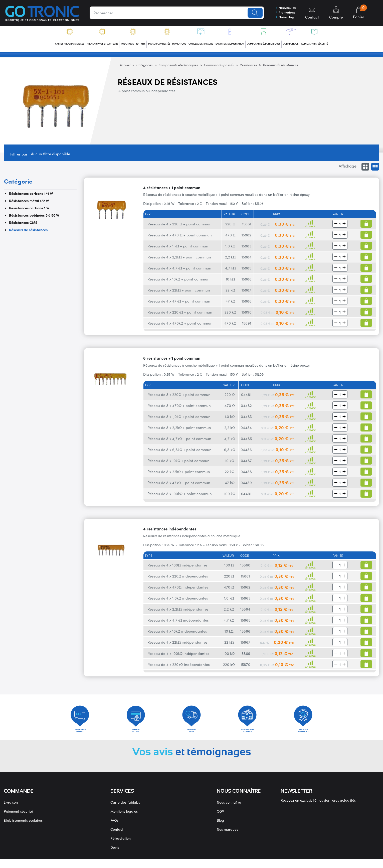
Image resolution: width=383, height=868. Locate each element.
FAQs (114, 829)
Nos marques (227, 838)
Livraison (11, 811)
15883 (246, 249)
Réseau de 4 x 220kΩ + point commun (180, 315)
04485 (246, 441)
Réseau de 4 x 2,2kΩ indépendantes (178, 612)
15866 (245, 634)
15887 (246, 293)
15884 (247, 260)
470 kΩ (230, 326)
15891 (247, 326)
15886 (247, 282)
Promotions (283, 13)
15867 (245, 645)
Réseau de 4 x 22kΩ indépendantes (177, 645)
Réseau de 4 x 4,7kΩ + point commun (179, 271)
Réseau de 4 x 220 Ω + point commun (179, 227)
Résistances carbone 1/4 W (31, 196)
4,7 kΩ (230, 271)
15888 (247, 304)
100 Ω (229, 568)
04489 (246, 485)
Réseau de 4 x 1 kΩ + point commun (178, 249)
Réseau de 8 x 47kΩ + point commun (179, 485)
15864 (245, 612)
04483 (246, 419)
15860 (245, 568)
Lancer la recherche (251, 13)
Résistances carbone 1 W (29, 211)
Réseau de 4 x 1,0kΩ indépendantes (178, 601)
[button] (336, 227)
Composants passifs (219, 68)
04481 (246, 397)
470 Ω (230, 238)
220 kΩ (230, 315)
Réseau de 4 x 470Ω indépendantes (178, 590)
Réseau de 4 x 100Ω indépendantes (177, 568)
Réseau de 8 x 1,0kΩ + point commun (179, 419)
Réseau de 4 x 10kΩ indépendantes (177, 634)
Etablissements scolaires (23, 829)
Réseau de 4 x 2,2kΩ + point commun (179, 260)
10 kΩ (230, 282)
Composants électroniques (178, 68)
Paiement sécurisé (18, 820)
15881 (247, 227)
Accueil (125, 68)
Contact (117, 838)
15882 (246, 238)
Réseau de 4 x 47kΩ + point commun (179, 304)
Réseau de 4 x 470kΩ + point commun (180, 326)
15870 (245, 667)
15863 (245, 601)
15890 (247, 315)
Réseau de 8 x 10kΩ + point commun (178, 463)
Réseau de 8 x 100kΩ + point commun (180, 496)
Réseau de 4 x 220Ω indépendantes (178, 579)
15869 (245, 656)
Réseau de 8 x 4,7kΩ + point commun (179, 441)
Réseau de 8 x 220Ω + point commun (179, 397)
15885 (246, 271)
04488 (246, 474)
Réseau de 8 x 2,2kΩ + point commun (179, 430)
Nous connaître (229, 811)
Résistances (248, 68)
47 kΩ (230, 304)
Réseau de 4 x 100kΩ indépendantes (178, 656)
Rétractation (121, 847)
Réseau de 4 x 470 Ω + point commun (180, 238)
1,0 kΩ (230, 249)
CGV (220, 820)
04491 (246, 496)
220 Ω (230, 227)
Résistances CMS (23, 225)
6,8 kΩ (230, 452)
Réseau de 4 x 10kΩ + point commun (178, 282)
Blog (220, 829)
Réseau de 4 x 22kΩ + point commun (179, 293)
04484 (246, 430)
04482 (246, 408)
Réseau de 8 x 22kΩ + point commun (179, 474)
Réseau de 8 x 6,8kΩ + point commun (179, 452)
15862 (245, 590)
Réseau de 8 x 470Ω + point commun (179, 408)
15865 (245, 623)
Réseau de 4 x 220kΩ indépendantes (179, 667)
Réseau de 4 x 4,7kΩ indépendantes (178, 623)
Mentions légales (124, 820)
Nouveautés (283, 8)
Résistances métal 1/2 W (29, 204)
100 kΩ (230, 496)
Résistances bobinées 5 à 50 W (34, 218)
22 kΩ (230, 293)
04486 (246, 452)
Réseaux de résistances (28, 233)
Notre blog (282, 19)
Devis (115, 856)
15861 (245, 579)
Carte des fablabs (125, 811)
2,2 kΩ (230, 260)
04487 (246, 463)
